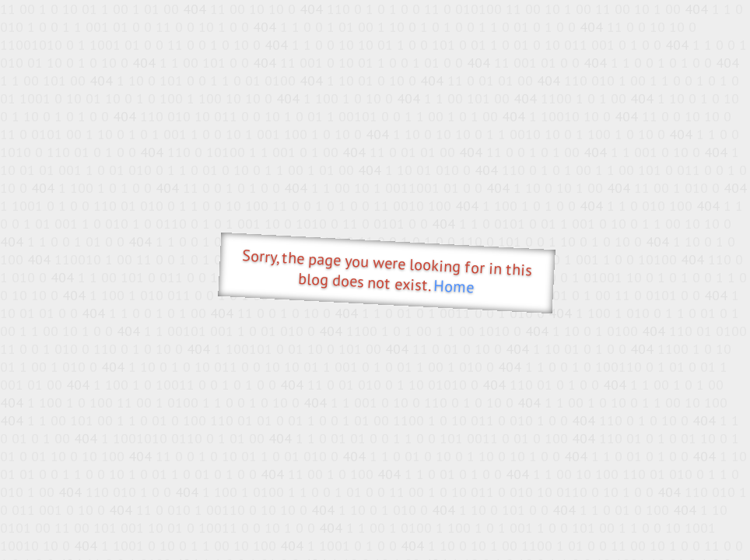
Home (454, 287)
